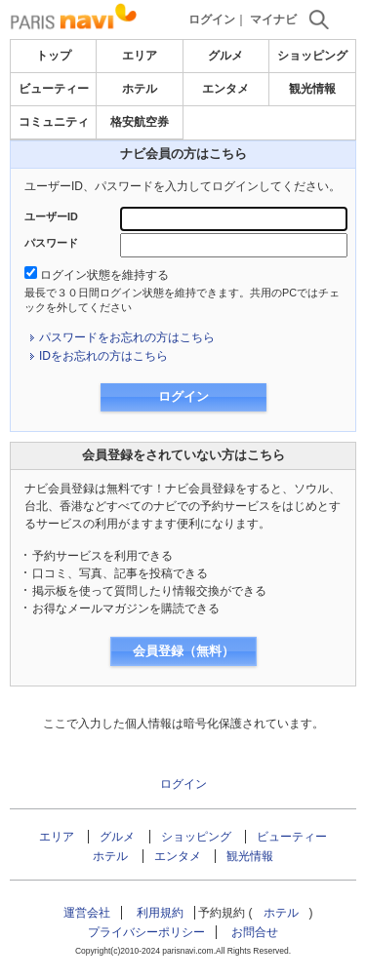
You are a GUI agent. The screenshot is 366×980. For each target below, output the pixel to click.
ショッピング (312, 56)
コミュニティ (54, 122)
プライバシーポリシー (146, 932)
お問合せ (255, 932)
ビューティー (54, 89)
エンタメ (225, 89)
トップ (54, 56)
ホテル (140, 89)
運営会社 (87, 913)
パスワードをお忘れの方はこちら (127, 337)
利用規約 (160, 913)
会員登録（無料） (183, 651)
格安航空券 (140, 122)
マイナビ (273, 20)
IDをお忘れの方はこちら (103, 356)
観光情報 (312, 89)
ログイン (212, 20)
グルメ (225, 56)
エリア (140, 56)
